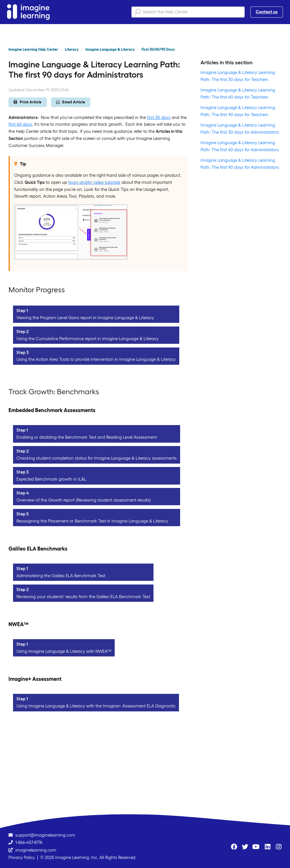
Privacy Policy (22, 857)
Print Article (28, 102)
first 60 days (20, 124)
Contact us (267, 12)
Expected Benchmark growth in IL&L (51, 479)
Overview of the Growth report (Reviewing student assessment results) (84, 500)
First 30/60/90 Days (158, 49)
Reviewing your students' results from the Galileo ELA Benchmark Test (83, 597)
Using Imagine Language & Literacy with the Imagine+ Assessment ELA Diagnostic (96, 706)
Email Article (71, 102)
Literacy (72, 49)
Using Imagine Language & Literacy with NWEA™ (64, 651)
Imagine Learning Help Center (33, 49)
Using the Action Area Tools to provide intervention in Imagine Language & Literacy (96, 359)
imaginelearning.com (36, 850)
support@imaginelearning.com (45, 835)
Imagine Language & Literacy (110, 49)
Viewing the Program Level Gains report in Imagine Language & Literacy (85, 318)
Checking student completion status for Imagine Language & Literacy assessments (97, 458)
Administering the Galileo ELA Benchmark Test (61, 576)
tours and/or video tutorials (94, 182)
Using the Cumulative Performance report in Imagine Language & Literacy (88, 339)
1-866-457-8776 (29, 842)
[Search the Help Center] (188, 12)
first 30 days (159, 117)
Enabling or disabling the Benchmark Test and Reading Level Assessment (87, 437)
